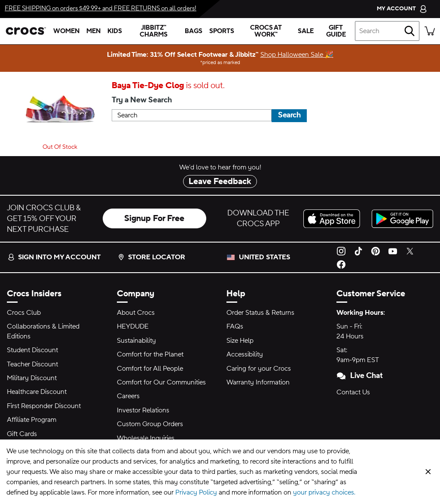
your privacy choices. (324, 492)
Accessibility (245, 354)
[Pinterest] (376, 251)
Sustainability (136, 341)
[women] (66, 31)
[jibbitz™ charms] (153, 31)
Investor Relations (143, 410)
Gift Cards (22, 434)
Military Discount (32, 378)
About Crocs (136, 313)
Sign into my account (54, 257)
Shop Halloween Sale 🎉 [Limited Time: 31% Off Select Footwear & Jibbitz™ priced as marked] (297, 55)
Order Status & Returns (260, 313)
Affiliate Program (32, 420)
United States (264, 257)
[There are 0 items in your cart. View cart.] (430, 31)
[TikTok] (358, 251)
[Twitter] (410, 251)
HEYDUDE (133, 326)
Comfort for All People (150, 369)
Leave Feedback (220, 181)
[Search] (409, 31)
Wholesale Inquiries (146, 438)
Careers (128, 396)
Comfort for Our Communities (161, 382)
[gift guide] (336, 31)
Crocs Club (24, 313)
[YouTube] (393, 251)
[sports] (222, 31)
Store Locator (151, 257)
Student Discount (32, 350)
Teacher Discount (32, 364)
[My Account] (402, 9)
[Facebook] (341, 264)
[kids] (115, 31)
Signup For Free (154, 218)
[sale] (306, 31)
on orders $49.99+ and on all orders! (101, 8)
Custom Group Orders (150, 424)
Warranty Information (258, 382)
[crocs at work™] (266, 31)
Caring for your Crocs (259, 369)
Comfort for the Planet (150, 354)
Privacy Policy (196, 492)
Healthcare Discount (37, 392)
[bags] (194, 31)
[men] (93, 31)
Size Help (240, 341)
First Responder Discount (44, 406)
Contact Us (353, 392)
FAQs (235, 326)
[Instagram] (341, 251)
